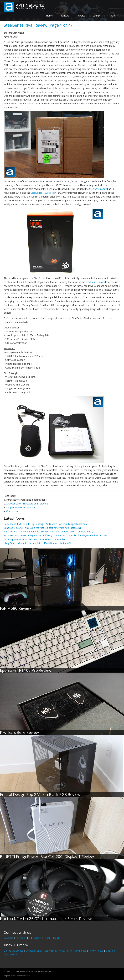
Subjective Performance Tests (22, 507)
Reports (81, 16)
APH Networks (30, 5)
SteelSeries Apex (98, 189)
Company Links (34, 951)
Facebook (21, 938)
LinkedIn (37, 938)
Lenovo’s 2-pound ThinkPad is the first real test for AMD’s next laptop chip (43, 528)
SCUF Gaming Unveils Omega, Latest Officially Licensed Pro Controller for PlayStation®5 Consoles (55, 535)
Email (56, 938)
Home (49, 16)
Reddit (47, 938)
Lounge (97, 16)
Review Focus (96, 951)
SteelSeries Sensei (95, 282)
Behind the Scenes (14, 951)
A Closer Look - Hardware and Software (27, 504)
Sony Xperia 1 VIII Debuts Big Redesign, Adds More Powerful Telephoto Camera (46, 524)
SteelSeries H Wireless (42, 193)
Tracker (112, 16)
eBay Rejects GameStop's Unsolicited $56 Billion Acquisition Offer (38, 543)
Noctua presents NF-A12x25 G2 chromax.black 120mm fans (35, 539)
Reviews (65, 16)
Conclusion (12, 511)
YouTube (9, 938)
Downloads (80, 951)
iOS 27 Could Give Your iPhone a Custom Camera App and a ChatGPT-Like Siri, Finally (49, 532)
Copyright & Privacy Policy (58, 951)
